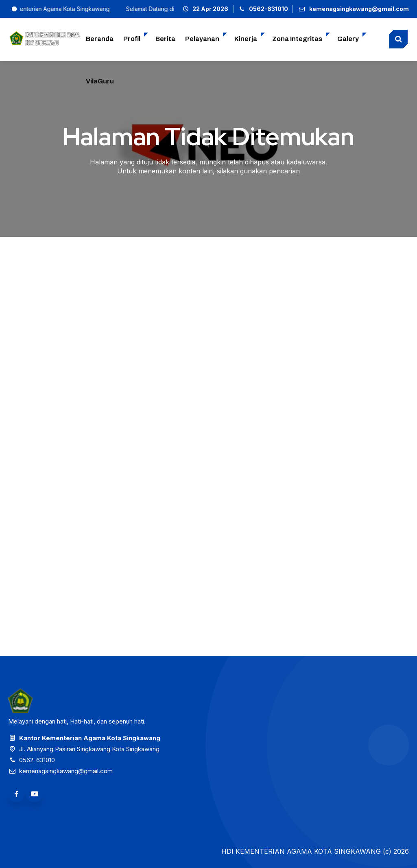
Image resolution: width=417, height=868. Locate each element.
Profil (132, 39)
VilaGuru (100, 81)
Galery (348, 39)
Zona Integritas (297, 39)
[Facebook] (16, 794)
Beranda (100, 39)
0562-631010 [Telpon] (37, 760)
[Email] (353, 9)
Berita (165, 39)
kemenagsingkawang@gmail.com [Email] (66, 771)
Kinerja (246, 39)
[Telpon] (263, 9)
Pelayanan (202, 39)
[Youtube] (35, 794)
